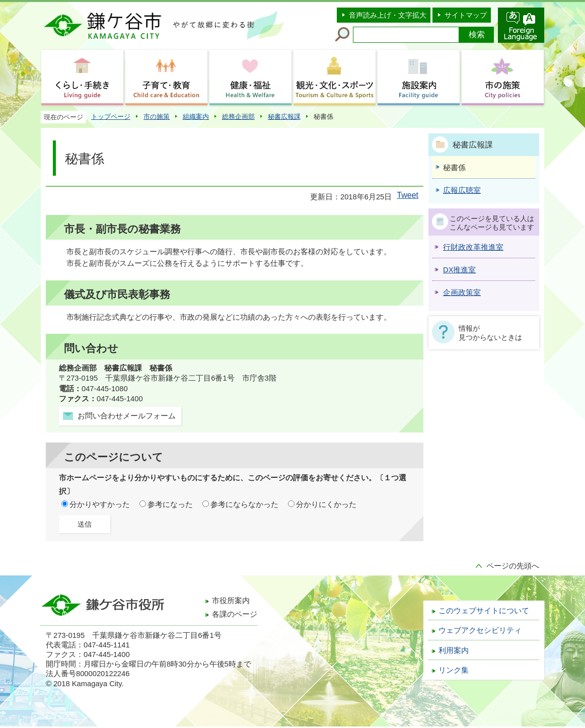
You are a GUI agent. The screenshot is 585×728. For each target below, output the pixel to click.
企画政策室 (462, 293)
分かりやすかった (100, 504)
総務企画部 (238, 117)
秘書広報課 (284, 117)
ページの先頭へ (513, 566)
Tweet (408, 195)
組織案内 (196, 117)
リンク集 (454, 670)
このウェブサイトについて (484, 611)
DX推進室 (459, 270)
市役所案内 (231, 601)
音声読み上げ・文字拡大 (388, 15)
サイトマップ (466, 15)
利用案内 (454, 650)
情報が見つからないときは (490, 333)
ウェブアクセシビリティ (480, 630)
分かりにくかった (326, 504)
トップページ (111, 117)
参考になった (170, 504)
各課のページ (235, 614)
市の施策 (157, 117)
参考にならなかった (244, 504)
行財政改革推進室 (473, 247)
